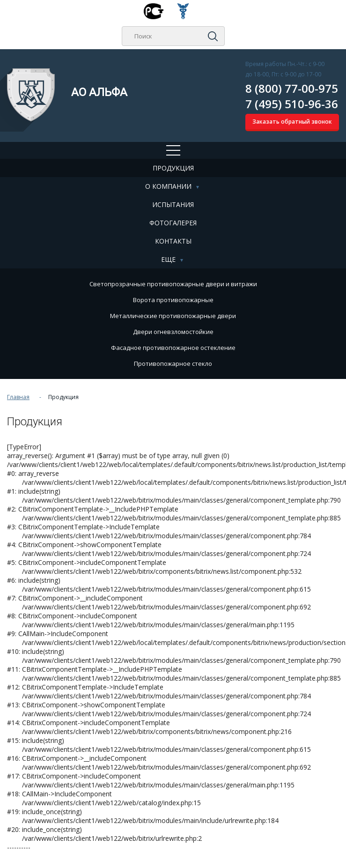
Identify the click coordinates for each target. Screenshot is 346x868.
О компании (168, 186)
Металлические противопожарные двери (173, 316)
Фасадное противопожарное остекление (173, 348)
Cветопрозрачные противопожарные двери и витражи (173, 284)
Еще (168, 259)
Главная (18, 397)
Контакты (173, 241)
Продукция (173, 168)
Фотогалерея (173, 223)
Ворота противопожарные (173, 300)
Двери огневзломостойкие (173, 332)
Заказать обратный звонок (292, 122)
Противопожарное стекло (173, 364)
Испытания (173, 204)
